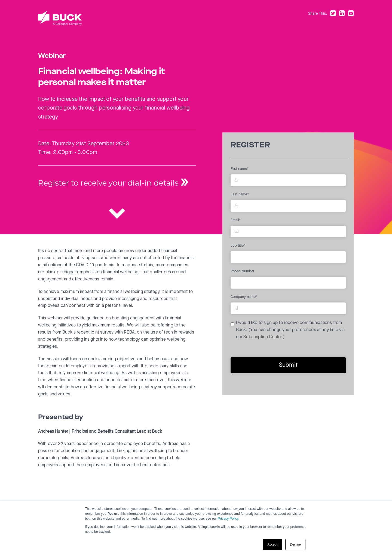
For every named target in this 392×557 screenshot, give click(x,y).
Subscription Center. (263, 337)
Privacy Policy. (229, 519)
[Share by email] (351, 14)
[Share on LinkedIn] (343, 14)
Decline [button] (295, 544)
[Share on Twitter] (334, 14)
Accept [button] (272, 544)
